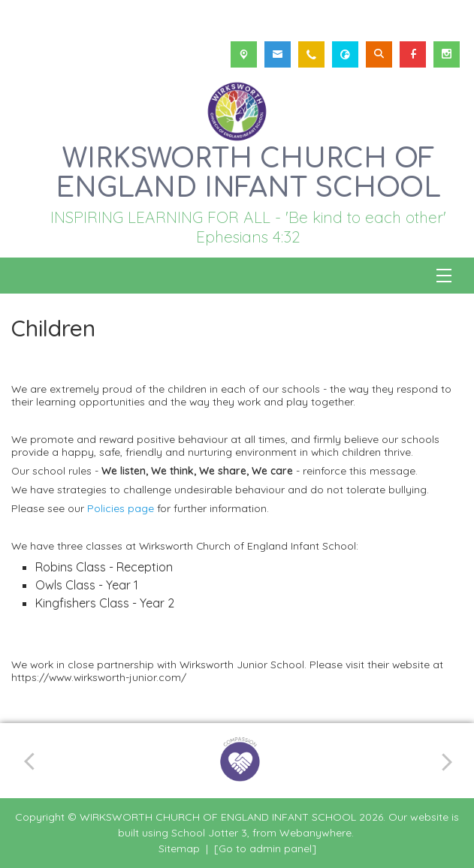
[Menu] (444, 276)
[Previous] (35, 760)
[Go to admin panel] (265, 848)
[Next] (445, 761)
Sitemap (179, 848)
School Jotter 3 (209, 833)
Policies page (122, 508)
